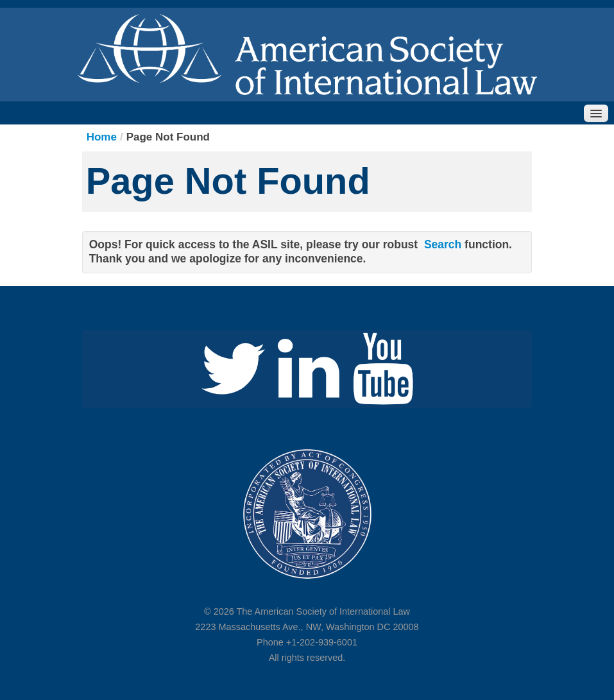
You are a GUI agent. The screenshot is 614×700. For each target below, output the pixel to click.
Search (443, 244)
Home (102, 137)
